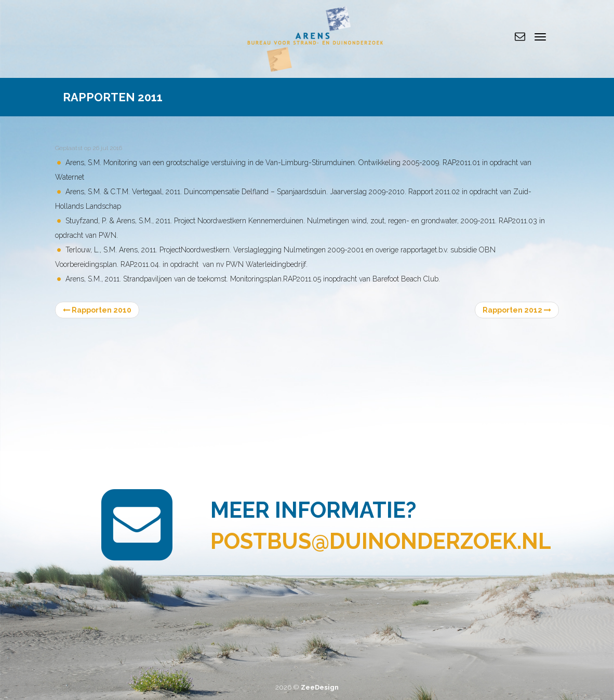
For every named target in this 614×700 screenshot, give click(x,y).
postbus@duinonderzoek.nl (381, 541)
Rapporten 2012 (517, 310)
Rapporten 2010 (97, 310)
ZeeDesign (320, 687)
